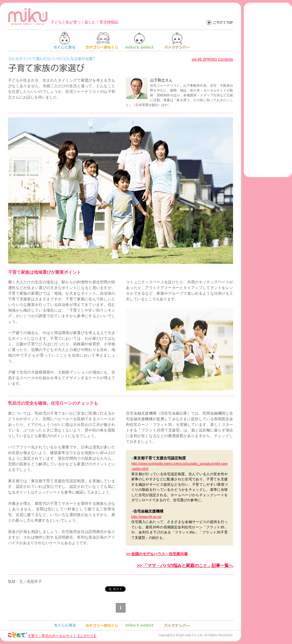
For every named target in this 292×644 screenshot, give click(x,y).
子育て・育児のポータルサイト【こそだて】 (62, 636)
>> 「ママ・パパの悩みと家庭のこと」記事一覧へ (185, 566)
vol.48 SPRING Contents (212, 59)
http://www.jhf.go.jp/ (146, 517)
